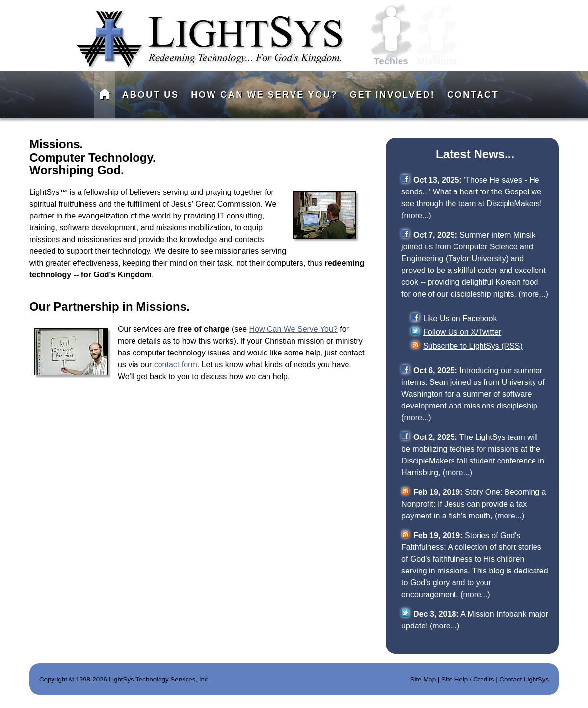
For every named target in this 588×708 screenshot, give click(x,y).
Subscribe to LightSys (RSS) (473, 346)
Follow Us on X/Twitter (462, 332)
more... (416, 215)
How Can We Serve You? (294, 329)
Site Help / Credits (468, 679)
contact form (176, 365)
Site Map (423, 679)
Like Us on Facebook (460, 318)
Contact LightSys (524, 679)
